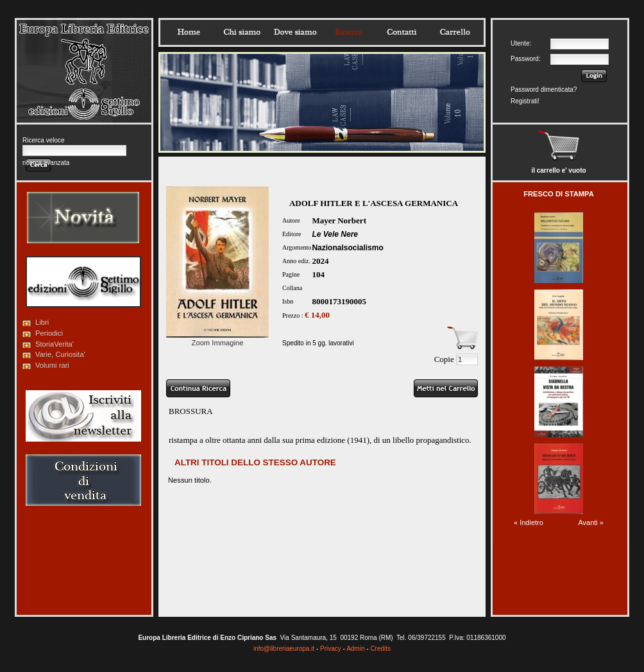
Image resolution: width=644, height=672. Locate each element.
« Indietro (529, 522)
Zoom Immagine (217, 339)
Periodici (49, 333)
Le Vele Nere (335, 234)
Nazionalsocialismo (347, 248)
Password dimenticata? (544, 90)
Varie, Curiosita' (60, 354)
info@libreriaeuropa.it (284, 649)
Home (189, 32)
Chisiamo (242, 32)
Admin (355, 649)
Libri (42, 322)
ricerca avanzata (46, 163)
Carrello (455, 32)
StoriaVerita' (55, 344)
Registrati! (525, 101)
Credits (380, 649)
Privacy (331, 649)
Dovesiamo (295, 32)
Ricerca (348, 32)
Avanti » (591, 522)
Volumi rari (52, 365)
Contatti (402, 32)
